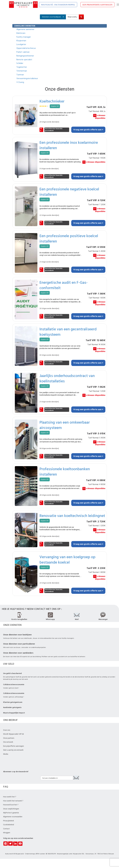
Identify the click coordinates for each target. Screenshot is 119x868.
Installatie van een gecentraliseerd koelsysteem (68, 332)
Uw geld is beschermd (12, 673)
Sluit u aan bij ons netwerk (13, 750)
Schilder (20, 63)
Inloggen (7, 833)
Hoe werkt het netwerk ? (13, 801)
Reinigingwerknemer (25, 56)
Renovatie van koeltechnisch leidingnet (72, 516)
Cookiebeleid (9, 825)
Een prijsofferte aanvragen (14, 746)
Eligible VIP (55, 106)
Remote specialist (24, 60)
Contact (6, 829)
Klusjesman (21, 41)
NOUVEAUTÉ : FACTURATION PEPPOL (58, 5)
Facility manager (24, 37)
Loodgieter (21, 44)
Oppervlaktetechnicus (26, 48)
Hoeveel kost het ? (11, 805)
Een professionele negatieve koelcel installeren (69, 192)
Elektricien (21, 33)
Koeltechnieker (52, 101)
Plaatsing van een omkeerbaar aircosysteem (65, 425)
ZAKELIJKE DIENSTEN (25, 26)
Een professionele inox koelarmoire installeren (69, 145)
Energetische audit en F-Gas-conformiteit (64, 285)
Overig (20, 82)
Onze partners (9, 738)
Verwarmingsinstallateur (27, 78)
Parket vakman (23, 52)
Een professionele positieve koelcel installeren (69, 238)
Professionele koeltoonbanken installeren (65, 472)
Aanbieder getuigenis (12, 707)
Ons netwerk (8, 742)
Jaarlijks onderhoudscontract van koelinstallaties (67, 378)
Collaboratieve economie (14, 685)
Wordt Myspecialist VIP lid (13, 734)
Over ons (7, 730)
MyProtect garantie (11, 813)
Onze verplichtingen (11, 809)
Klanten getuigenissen (13, 702)
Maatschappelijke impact (14, 713)
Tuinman (20, 75)
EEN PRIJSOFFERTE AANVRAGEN (97, 5)
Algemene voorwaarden (13, 817)
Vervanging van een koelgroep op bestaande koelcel (67, 560)
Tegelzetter (22, 67)
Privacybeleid (8, 821)
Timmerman (22, 71)
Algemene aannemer (25, 29)
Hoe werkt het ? (10, 797)
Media (6, 754)
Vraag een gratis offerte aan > (88, 130)
